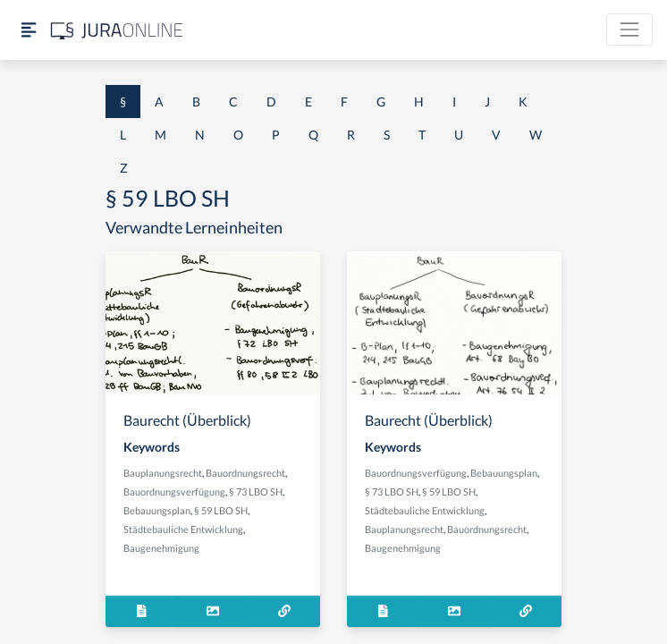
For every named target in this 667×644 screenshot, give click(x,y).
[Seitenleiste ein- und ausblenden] (29, 30)
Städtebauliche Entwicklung (183, 529)
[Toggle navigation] (629, 30)
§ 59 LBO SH (221, 510)
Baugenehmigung (161, 548)
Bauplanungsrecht (163, 473)
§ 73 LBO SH (256, 491)
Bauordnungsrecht (245, 473)
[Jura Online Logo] (117, 30)
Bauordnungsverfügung (174, 491)
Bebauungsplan (157, 510)
